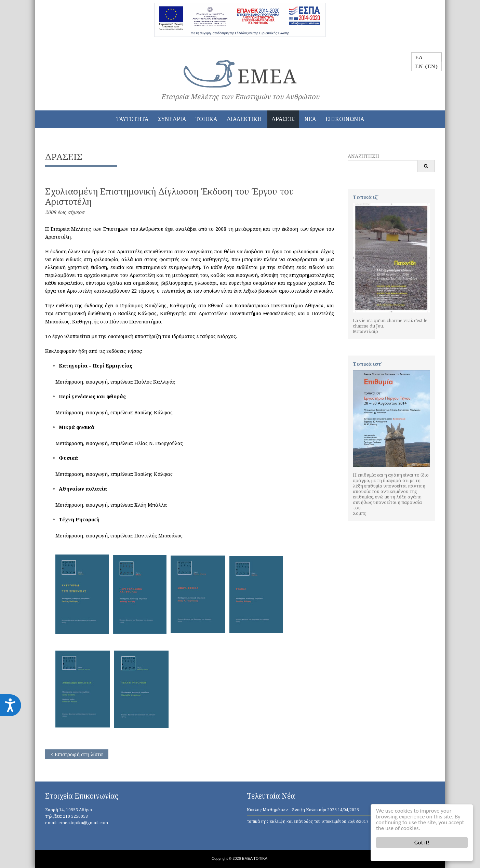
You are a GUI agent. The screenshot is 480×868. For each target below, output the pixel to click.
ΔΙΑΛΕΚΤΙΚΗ (244, 119)
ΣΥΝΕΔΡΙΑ (172, 119)
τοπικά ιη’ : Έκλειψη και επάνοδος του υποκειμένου (297, 821)
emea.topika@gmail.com (83, 823)
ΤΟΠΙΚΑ (206, 119)
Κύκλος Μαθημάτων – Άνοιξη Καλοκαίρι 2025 (292, 810)
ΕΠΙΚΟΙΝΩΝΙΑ (345, 119)
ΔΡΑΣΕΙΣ (283, 119)
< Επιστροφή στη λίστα (77, 754)
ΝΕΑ (310, 119)
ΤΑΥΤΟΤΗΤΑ (132, 119)
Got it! (422, 843)
